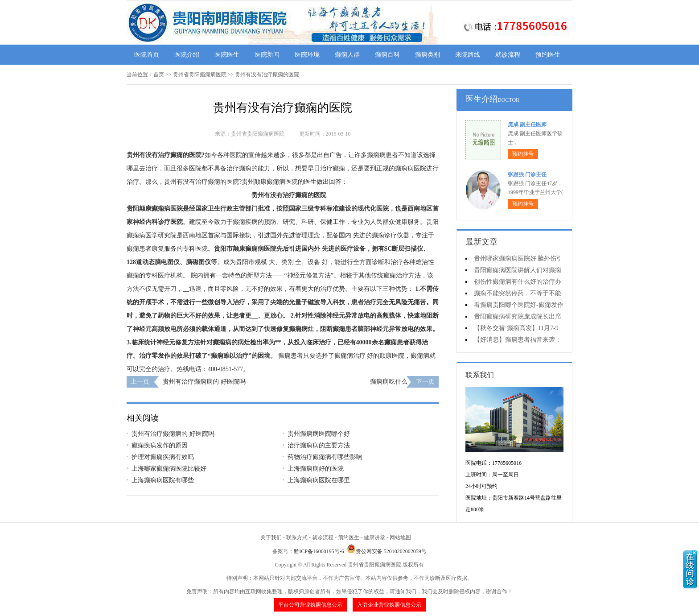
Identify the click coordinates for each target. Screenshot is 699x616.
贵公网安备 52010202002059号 (387, 551)
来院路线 (468, 55)
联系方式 (297, 537)
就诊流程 (508, 55)
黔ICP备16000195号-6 (319, 551)
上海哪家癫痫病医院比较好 (169, 469)
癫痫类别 (428, 55)
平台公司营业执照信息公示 (310, 605)
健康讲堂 (374, 537)
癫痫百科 (387, 55)
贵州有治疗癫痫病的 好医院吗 (204, 382)
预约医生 (548, 55)
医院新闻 (267, 55)
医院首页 (147, 55)
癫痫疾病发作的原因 (160, 445)
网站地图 (400, 537)
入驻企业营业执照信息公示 (389, 605)
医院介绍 (187, 55)
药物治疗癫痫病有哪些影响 (325, 457)
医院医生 (227, 55)
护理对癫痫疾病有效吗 (163, 457)
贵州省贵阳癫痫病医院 (200, 74)
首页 (159, 74)
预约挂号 (523, 154)
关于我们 (271, 537)
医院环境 (307, 55)
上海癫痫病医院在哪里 (319, 480)
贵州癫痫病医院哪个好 (319, 434)
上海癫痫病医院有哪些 (163, 480)
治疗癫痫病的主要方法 (319, 445)
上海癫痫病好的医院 (316, 469)
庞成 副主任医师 (527, 124)
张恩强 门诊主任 (527, 174)
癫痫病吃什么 (389, 382)
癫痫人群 (347, 55)
